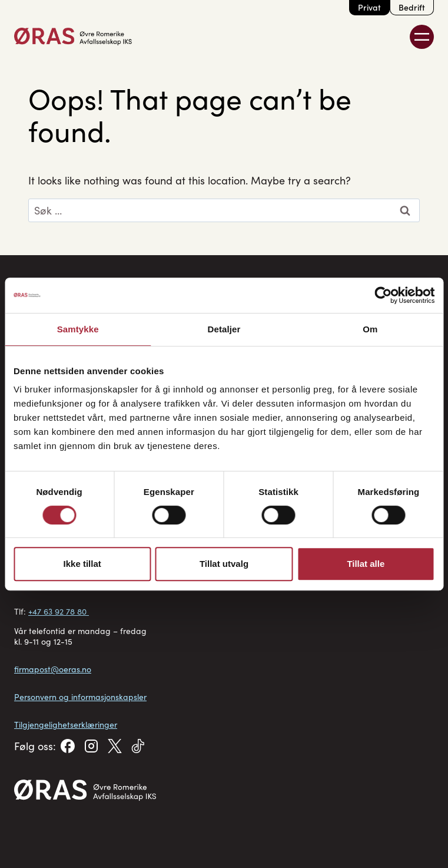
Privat (369, 7)
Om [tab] (370, 329)
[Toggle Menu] (422, 37)
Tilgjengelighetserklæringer (66, 725)
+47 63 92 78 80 (59, 611)
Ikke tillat (82, 564)
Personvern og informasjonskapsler (80, 697)
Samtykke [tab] (78, 329)
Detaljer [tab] (224, 329)
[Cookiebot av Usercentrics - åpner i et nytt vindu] (383, 295)
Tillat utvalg (224, 564)
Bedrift (412, 7)
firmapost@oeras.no (53, 669)
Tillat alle (366, 564)
